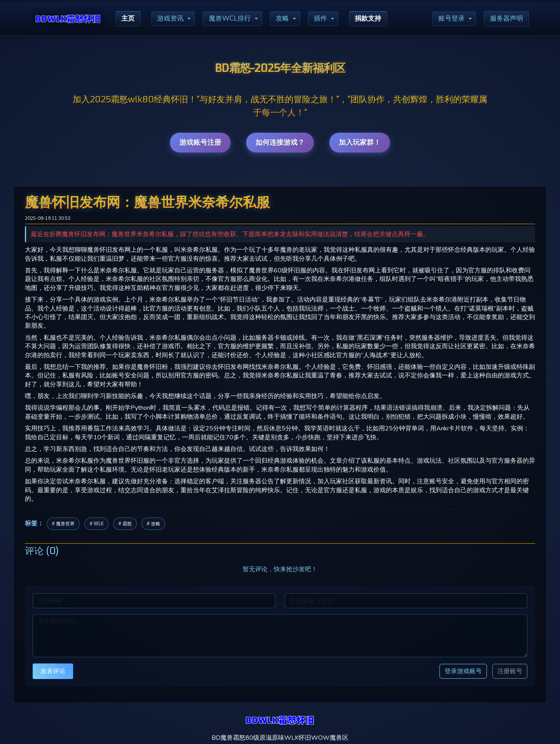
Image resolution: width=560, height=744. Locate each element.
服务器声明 (505, 19)
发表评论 (53, 671)
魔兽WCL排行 (234, 19)
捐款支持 (376, 19)
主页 (129, 19)
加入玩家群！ (360, 142)
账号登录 (448, 19)
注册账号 (510, 671)
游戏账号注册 (200, 142)
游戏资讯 (173, 19)
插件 (327, 19)
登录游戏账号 (463, 671)
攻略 (288, 19)
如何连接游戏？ (280, 142)
